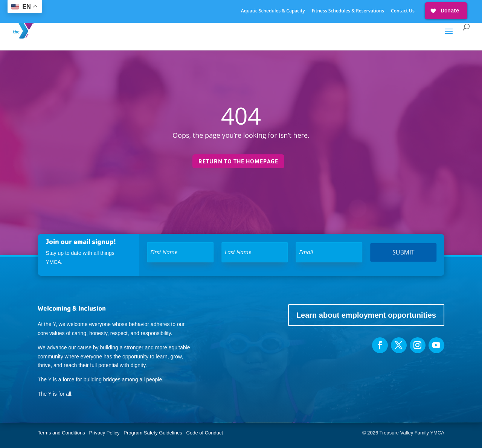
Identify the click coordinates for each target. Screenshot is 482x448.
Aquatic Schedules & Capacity (273, 11)
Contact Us (403, 11)
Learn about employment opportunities (366, 315)
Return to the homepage (238, 161)
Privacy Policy (104, 433)
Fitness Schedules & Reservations (348, 11)
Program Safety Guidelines (152, 433)
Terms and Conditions (61, 433)
